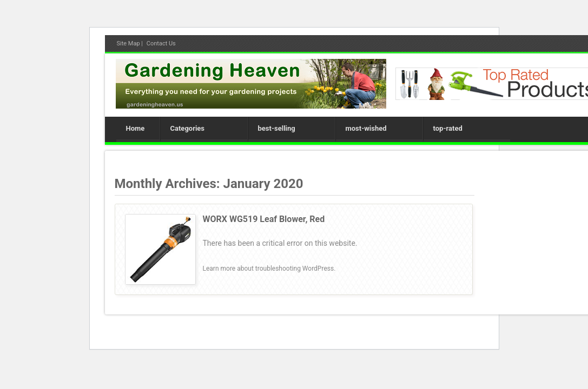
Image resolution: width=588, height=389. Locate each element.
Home (136, 128)
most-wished (366, 128)
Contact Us (161, 43)
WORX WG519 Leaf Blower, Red (264, 219)
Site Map (128, 43)
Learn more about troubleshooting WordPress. (269, 269)
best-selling (277, 128)
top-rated (448, 128)
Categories (188, 128)
